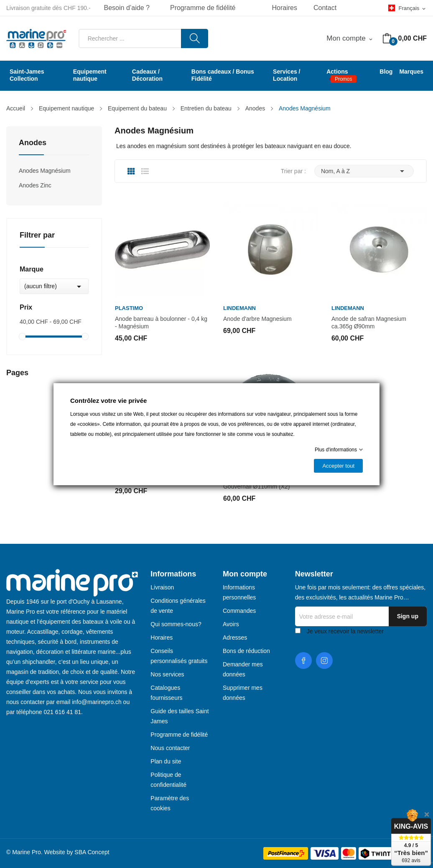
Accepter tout (338, 466)
